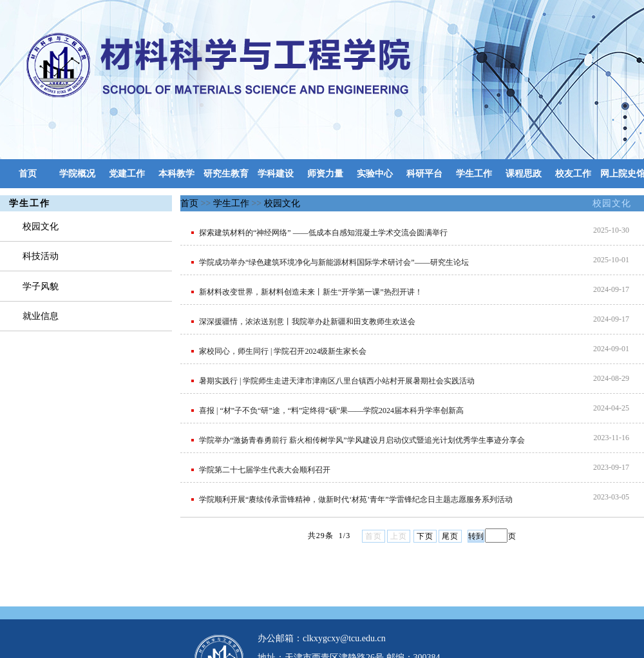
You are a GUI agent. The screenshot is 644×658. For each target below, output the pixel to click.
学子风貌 (41, 286)
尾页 (450, 536)
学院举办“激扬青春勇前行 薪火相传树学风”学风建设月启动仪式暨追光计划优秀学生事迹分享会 (362, 440)
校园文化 (612, 203)
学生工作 (474, 174)
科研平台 (424, 174)
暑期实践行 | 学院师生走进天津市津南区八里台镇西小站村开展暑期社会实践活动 (337, 381)
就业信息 (41, 316)
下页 (425, 536)
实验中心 (375, 174)
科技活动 (41, 256)
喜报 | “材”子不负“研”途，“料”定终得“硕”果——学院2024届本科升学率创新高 (331, 411)
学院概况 (77, 174)
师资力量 (325, 174)
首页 (28, 174)
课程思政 (524, 174)
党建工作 (127, 174)
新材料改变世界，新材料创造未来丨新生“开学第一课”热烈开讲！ (311, 292)
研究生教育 (226, 174)
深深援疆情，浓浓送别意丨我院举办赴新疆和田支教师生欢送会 (307, 322)
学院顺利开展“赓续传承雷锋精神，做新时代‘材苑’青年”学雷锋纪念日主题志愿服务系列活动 (356, 499)
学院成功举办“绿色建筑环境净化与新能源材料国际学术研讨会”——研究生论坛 (334, 262)
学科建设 (276, 174)
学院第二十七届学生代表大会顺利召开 (265, 470)
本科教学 (176, 174)
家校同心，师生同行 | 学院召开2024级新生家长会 (283, 351)
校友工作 (573, 174)
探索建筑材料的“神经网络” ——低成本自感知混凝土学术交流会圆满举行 (323, 233)
